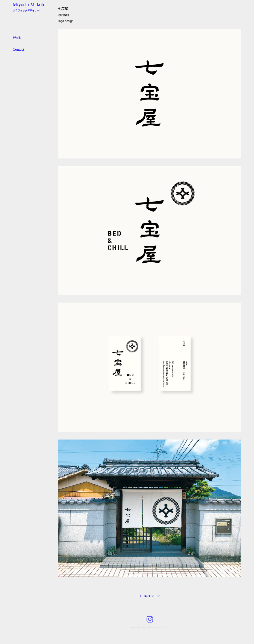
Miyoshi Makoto (29, 4)
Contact (18, 49)
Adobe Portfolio (158, 627)
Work (17, 38)
